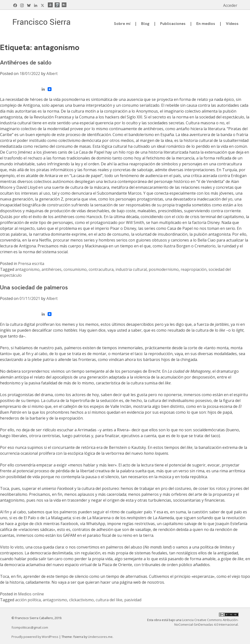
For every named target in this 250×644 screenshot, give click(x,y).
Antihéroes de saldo (26, 62)
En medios (206, 24)
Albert (52, 74)
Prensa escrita (31, 264)
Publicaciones (173, 24)
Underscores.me (100, 637)
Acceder (230, 5)
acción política (28, 600)
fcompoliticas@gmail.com (30, 627)
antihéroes (52, 269)
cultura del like (109, 600)
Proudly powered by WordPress (35, 637)
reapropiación (194, 269)
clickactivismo (81, 600)
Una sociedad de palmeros (34, 287)
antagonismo (27, 269)
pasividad (133, 600)
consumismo (75, 269)
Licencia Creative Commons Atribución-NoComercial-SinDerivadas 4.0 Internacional (206, 622)
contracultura (101, 269)
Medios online (31, 594)
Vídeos (232, 24)
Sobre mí (122, 24)
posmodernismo (164, 269)
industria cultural (131, 269)
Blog (145, 24)
